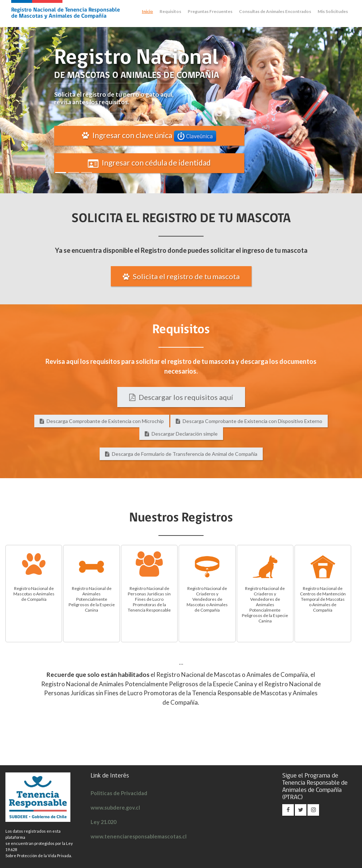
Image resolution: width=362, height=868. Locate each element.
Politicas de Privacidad (120, 793)
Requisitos (170, 11)
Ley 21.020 (104, 822)
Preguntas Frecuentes (210, 11)
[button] (27, 110)
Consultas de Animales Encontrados (275, 11)
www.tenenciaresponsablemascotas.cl (138, 836)
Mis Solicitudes (333, 11)
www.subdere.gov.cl (115, 808)
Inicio (147, 11)
